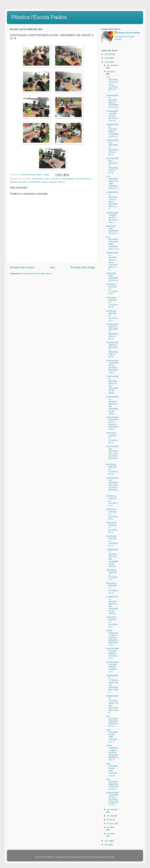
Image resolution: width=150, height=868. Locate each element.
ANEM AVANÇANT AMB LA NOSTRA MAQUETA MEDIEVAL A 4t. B (112, 753)
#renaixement (34, 182)
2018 (107, 62)
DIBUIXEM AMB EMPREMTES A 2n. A (112, 230)
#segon (45, 182)
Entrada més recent (22, 267)
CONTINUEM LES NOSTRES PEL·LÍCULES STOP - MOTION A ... (112, 454)
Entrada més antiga (83, 267)
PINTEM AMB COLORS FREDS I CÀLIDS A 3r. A (112, 667)
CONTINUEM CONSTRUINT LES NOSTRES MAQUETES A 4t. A (112, 799)
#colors (47, 179)
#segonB (53, 182)
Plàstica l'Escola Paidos (39, 17)
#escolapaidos (68, 179)
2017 (107, 841)
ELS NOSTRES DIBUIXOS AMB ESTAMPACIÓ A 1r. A (112, 182)
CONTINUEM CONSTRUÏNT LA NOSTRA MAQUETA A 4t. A (112, 423)
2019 (107, 58)
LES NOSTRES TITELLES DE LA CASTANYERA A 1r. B (112, 84)
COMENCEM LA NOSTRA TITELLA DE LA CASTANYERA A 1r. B (112, 261)
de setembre (112, 810)
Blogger (111, 857)
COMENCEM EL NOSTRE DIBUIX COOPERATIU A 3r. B (112, 101)
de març (111, 823)
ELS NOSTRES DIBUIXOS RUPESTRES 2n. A (112, 721)
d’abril (110, 820)
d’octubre (111, 72)
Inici (52, 267)
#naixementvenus (83, 179)
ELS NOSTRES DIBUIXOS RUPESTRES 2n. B (112, 784)
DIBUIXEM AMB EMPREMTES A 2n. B (112, 277)
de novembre (113, 65)
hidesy (85, 857)
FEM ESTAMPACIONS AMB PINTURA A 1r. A (112, 736)
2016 (107, 845)
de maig (111, 816)
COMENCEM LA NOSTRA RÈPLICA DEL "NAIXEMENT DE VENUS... (112, 558)
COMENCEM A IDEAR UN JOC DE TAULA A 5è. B (112, 116)
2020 (107, 54)
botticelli (61, 182)
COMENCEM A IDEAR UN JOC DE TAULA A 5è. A (112, 218)
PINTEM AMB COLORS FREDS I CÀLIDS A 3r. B (112, 653)
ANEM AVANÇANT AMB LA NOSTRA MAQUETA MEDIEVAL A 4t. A (112, 638)
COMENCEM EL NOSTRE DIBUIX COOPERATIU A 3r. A (112, 130)
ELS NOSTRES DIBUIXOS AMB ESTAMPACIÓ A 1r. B (112, 243)
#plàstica (14, 182)
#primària (23, 182)
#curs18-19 (56, 179)
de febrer (111, 827)
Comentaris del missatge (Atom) (38, 274)
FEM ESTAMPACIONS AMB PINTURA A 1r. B (112, 770)
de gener (111, 834)
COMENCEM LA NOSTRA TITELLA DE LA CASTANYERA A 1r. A (112, 200)
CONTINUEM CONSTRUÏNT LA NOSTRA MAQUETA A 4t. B (112, 367)
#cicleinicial (37, 179)
